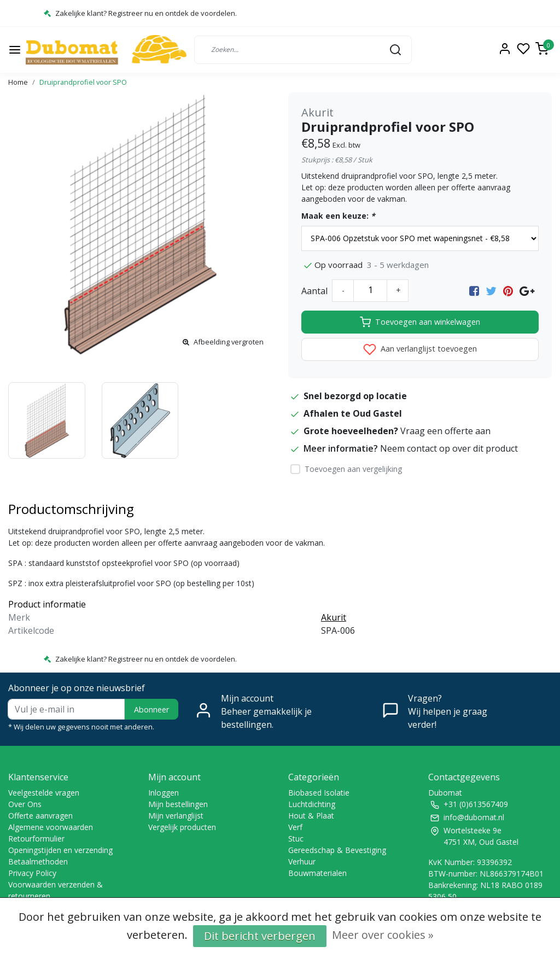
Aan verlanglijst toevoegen (420, 349)
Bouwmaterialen (317, 873)
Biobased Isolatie (319, 793)
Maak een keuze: (338, 216)
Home (18, 82)
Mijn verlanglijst (176, 816)
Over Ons (25, 804)
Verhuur (302, 861)
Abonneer (151, 709)
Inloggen (164, 793)
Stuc (296, 839)
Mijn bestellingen (178, 804)
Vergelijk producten (182, 827)
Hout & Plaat (311, 816)
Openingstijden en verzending (60, 850)
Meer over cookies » (383, 935)
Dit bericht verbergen (260, 936)
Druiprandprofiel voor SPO (83, 82)
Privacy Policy (32, 873)
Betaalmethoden (38, 861)
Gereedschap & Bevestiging (337, 850)
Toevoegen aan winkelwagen (420, 322)
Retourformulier (36, 839)
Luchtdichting (312, 804)
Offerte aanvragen (40, 816)
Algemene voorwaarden (51, 827)
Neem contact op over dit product (449, 448)
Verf (295, 827)
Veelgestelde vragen (44, 793)
